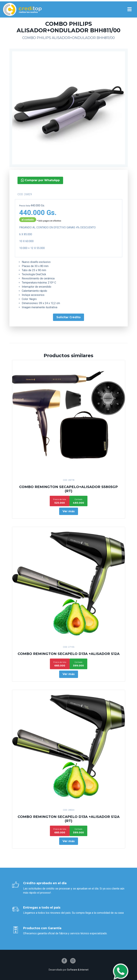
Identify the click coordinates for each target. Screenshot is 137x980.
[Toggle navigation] (129, 9)
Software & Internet (78, 970)
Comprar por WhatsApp (24, 180)
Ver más (69, 511)
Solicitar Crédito (53, 317)
